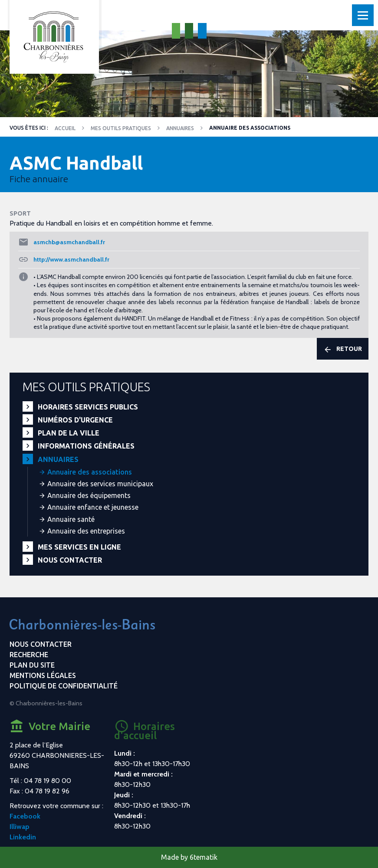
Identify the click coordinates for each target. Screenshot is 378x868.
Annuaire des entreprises (86, 531)
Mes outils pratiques (121, 128)
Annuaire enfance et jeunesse (93, 507)
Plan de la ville (69, 433)
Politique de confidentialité (64, 686)
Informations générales (86, 446)
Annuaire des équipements (89, 495)
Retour (343, 349)
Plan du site (32, 665)
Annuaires (180, 128)
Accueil (65, 128)
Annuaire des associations (90, 472)
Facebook (25, 816)
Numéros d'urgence (75, 420)
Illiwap (20, 827)
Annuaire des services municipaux (100, 484)
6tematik (204, 857)
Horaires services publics (88, 407)
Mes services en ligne (79, 547)
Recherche (29, 655)
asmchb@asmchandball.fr (69, 242)
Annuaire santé (71, 519)
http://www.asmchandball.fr (71, 259)
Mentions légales (43, 675)
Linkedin (23, 837)
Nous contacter (70, 560)
